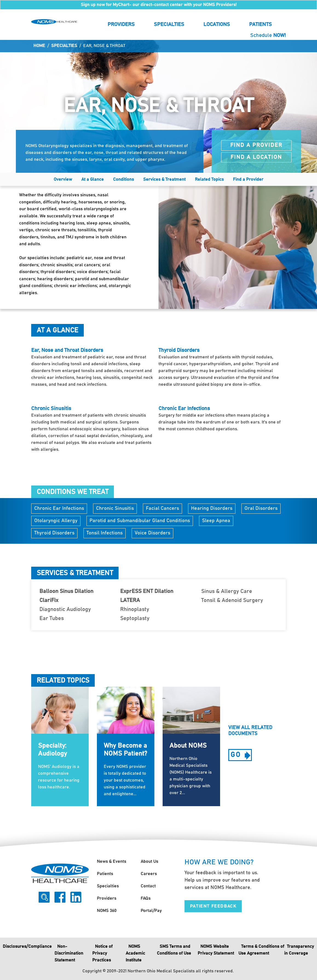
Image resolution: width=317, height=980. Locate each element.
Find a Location (256, 157)
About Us (149, 861)
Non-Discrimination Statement (69, 953)
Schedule (268, 35)
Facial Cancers (162, 508)
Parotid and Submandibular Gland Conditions (140, 521)
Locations (217, 24)
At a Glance (93, 179)
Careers (149, 874)
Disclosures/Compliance (27, 946)
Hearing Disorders (212, 508)
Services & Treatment (164, 179)
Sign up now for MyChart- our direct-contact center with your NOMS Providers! (159, 5)
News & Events (112, 861)
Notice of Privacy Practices (102, 953)
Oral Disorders (261, 508)
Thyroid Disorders (54, 533)
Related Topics (209, 179)
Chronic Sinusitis (115, 508)
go (241, 756)
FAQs (146, 898)
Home (39, 46)
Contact (148, 886)
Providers (121, 24)
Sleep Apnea (216, 521)
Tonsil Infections (105, 533)
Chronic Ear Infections (59, 508)
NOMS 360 (107, 911)
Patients (260, 24)
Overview (63, 179)
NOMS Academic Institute (135, 953)
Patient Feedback (213, 906)
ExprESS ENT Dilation (147, 591)
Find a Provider (256, 145)
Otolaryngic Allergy (56, 521)
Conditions (123, 179)
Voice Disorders (152, 533)
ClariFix (49, 600)
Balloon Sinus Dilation (66, 591)
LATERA (130, 600)
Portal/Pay (151, 911)
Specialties (169, 24)
